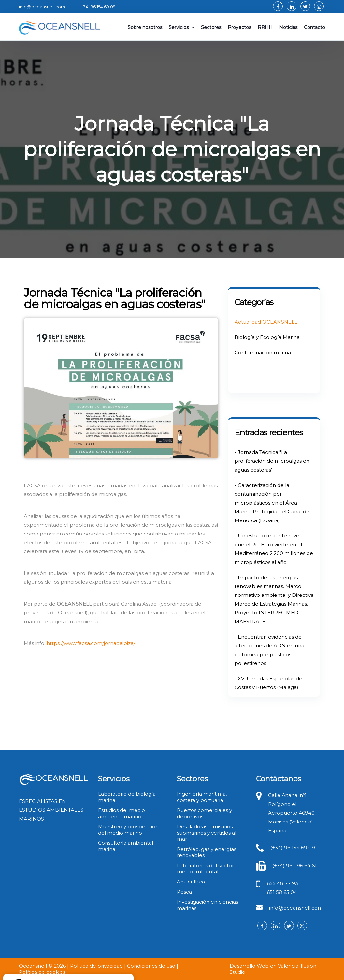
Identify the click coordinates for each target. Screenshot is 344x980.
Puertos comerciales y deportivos (204, 813)
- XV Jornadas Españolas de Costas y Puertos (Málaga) (268, 683)
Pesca (184, 892)
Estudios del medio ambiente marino (122, 813)
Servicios (182, 27)
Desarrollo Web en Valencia (264, 966)
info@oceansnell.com (296, 908)
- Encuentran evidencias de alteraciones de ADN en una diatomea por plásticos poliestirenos (269, 650)
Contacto (315, 27)
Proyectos (239, 27)
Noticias (288, 27)
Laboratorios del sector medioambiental (205, 868)
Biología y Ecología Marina (267, 337)
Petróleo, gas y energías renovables (207, 852)
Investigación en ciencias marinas (208, 905)
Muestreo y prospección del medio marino (128, 830)
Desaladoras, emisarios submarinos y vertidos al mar (207, 833)
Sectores (211, 27)
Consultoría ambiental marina (126, 846)
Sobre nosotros (145, 27)
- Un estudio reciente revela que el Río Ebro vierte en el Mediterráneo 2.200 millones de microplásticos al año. (274, 549)
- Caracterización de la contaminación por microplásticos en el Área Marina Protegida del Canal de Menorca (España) (272, 503)
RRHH (265, 27)
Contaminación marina (263, 352)
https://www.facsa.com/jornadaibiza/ (91, 643)
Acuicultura (191, 882)
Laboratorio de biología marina (127, 797)
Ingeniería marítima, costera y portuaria (202, 797)
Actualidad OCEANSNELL (266, 322)
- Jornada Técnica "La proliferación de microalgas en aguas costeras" (272, 461)
